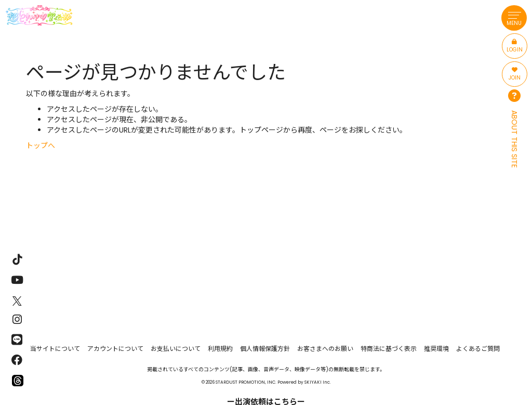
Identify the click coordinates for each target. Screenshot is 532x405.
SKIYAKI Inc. (318, 382)
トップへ (41, 146)
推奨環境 (436, 349)
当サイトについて (55, 349)
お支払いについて (176, 349)
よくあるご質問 (478, 349)
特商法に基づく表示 (389, 349)
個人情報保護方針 (265, 349)
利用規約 (220, 349)
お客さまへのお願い (325, 349)
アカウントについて (115, 349)
